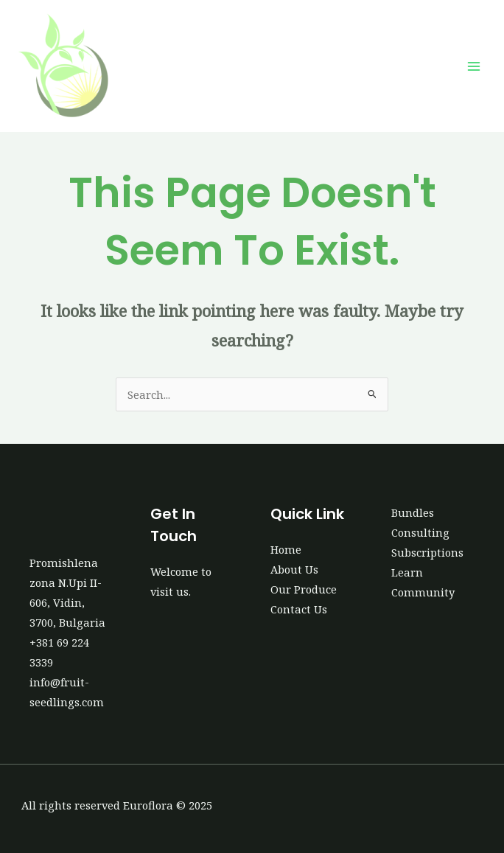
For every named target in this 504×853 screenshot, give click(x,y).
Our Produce (304, 589)
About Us (294, 569)
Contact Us (299, 609)
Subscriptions (427, 552)
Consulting (420, 532)
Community (423, 592)
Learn (407, 572)
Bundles (413, 512)
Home (286, 549)
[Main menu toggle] (474, 66)
